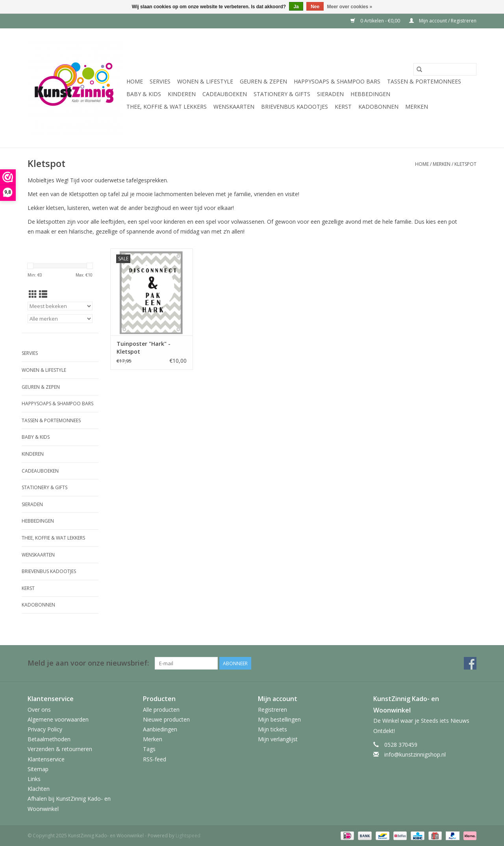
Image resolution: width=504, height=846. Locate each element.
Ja (296, 7)
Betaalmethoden (49, 739)
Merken (417, 107)
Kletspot (465, 164)
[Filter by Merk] (60, 319)
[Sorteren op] (60, 306)
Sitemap (38, 769)
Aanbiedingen (160, 729)
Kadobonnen (378, 107)
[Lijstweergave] (43, 294)
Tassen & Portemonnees (424, 81)
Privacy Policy (45, 729)
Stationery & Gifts (282, 94)
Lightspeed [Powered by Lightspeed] (188, 836)
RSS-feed (155, 759)
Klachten (39, 789)
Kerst (343, 107)
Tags (149, 749)
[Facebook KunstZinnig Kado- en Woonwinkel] (470, 663)
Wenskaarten (234, 107)
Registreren (272, 710)
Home (135, 81)
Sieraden (330, 94)
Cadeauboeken (225, 94)
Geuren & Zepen (263, 81)
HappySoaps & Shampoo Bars (337, 81)
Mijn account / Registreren (443, 21)
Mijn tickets (272, 729)
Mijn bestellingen (279, 719)
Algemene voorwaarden (58, 719)
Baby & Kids (144, 94)
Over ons (39, 710)
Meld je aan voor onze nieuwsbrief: (88, 663)
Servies (160, 81)
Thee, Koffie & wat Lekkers (167, 107)
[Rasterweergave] (33, 294)
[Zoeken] (445, 69)
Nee (315, 7)
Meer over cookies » (350, 7)
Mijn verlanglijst (278, 739)
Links (34, 779)
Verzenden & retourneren (60, 749)
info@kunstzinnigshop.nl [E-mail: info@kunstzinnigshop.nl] (415, 754)
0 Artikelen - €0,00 (376, 21)
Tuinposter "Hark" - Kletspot (144, 348)
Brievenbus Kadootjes (295, 107)
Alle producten (161, 710)
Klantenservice (46, 759)
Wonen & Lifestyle (205, 81)
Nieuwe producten (166, 719)
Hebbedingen (370, 94)
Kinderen (182, 94)
